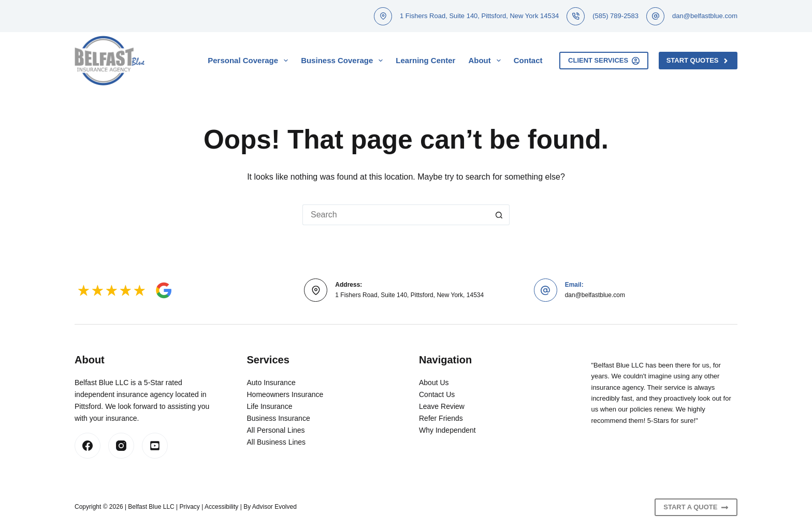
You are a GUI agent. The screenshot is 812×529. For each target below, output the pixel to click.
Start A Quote (696, 507)
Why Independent (447, 430)
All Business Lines (277, 442)
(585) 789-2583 (615, 16)
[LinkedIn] (155, 446)
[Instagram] (121, 446)
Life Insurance (270, 406)
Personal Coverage (250, 61)
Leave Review (442, 406)
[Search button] (499, 215)
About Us (434, 383)
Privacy (190, 507)
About (486, 61)
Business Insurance (279, 418)
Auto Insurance (271, 383)
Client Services (604, 61)
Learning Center (425, 60)
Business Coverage (344, 61)
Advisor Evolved (274, 507)
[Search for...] (396, 215)
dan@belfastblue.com (705, 16)
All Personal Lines (276, 430)
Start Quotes (698, 61)
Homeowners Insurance (285, 394)
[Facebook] (88, 446)
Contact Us (437, 394)
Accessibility (221, 507)
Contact (528, 60)
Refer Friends (441, 418)
